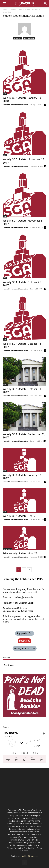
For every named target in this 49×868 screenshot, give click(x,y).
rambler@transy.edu (23, 597)
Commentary (8, 549)
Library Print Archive (25, 648)
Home (5, 10)
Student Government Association (15, 105)
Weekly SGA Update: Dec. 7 (19, 516)
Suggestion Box (25, 633)
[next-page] (29, 570)
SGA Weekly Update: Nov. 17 (20, 554)
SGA (5, 94)
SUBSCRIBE (24, 641)
